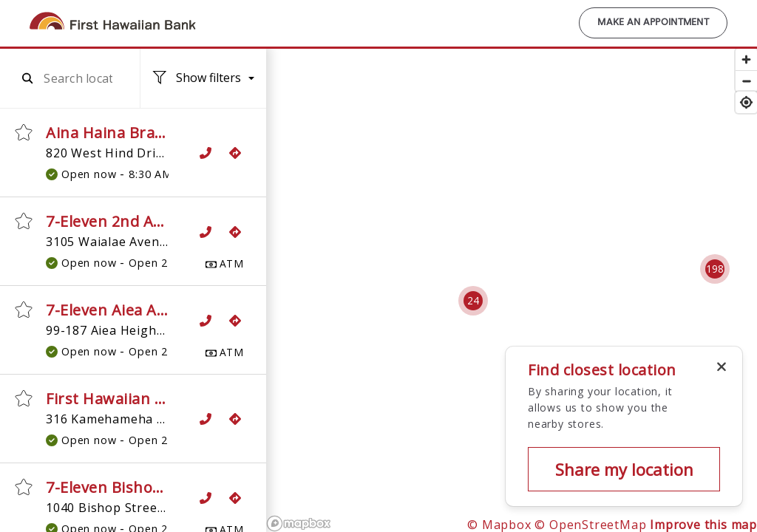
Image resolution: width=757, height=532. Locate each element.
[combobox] (78, 78)
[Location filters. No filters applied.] (203, 79)
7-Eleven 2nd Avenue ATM (141, 221)
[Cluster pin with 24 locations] (473, 301)
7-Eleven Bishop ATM (123, 487)
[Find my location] (746, 102)
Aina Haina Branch (114, 133)
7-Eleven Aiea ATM (113, 310)
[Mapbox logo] (299, 524)
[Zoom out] (746, 81)
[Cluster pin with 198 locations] (715, 269)
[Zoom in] (746, 59)
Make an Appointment (653, 23)
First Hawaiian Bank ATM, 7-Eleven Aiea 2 (196, 399)
